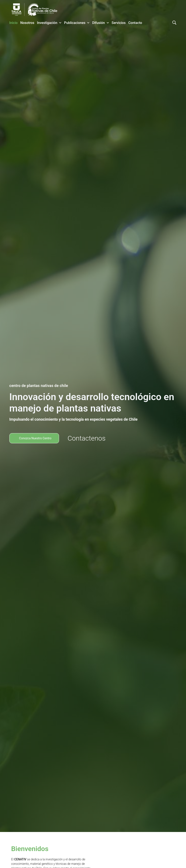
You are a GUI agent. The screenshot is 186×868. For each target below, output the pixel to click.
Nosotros (27, 23)
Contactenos (87, 438)
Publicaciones (77, 23)
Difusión (101, 23)
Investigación (49, 23)
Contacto (135, 23)
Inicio (13, 23)
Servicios (119, 23)
